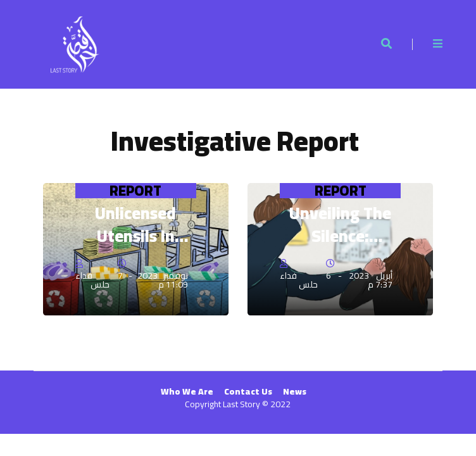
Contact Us (248, 391)
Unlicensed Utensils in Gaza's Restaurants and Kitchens (136, 225)
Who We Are (187, 391)
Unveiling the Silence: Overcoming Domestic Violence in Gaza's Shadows (340, 225)
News (295, 391)
